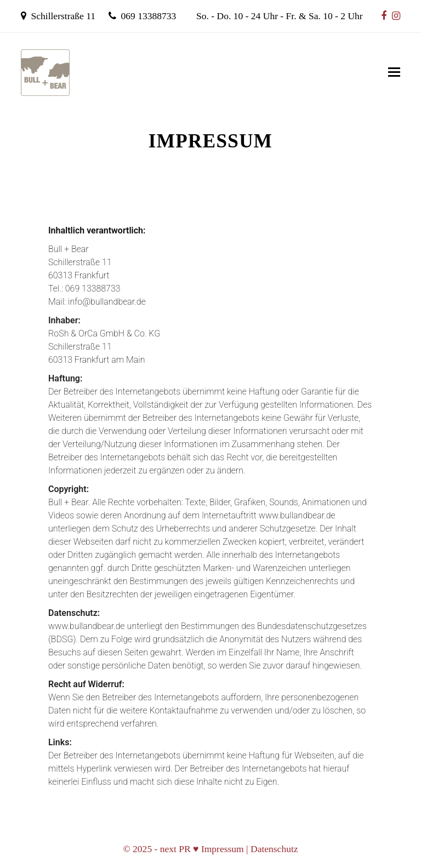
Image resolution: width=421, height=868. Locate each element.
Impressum (223, 849)
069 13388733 (149, 16)
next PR (175, 849)
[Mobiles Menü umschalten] (394, 72)
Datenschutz (274, 849)
